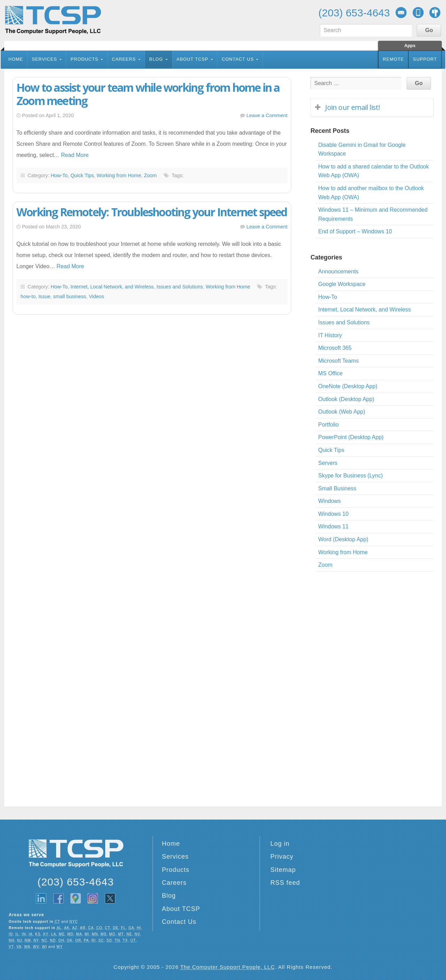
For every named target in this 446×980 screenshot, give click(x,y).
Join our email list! (352, 107)
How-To (59, 175)
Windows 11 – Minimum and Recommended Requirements (373, 214)
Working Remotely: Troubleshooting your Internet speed (152, 212)
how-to (28, 296)
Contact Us (238, 59)
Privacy (282, 857)
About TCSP (193, 59)
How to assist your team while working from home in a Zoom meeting (148, 94)
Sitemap (283, 870)
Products (84, 59)
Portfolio (328, 425)
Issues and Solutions (180, 287)
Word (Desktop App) (343, 539)
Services (44, 59)
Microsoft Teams (338, 361)
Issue (44, 296)
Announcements (338, 272)
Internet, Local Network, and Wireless (112, 287)
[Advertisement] (149, 399)
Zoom (150, 175)
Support (425, 59)
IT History (330, 335)
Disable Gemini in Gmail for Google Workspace (362, 149)
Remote (394, 59)
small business (70, 296)
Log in (280, 844)
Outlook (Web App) (342, 412)
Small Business (337, 488)
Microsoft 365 (335, 348)
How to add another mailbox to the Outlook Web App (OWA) (371, 193)
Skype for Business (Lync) (350, 476)
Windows (329, 501)
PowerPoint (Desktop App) (351, 437)
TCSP (53, 20)
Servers (328, 463)
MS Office (330, 373)
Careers (124, 59)
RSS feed (285, 883)
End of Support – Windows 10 (355, 231)
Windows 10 (333, 514)
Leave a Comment (267, 115)
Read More (75, 155)
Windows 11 (333, 526)
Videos (97, 296)
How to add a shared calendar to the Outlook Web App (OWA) (374, 171)
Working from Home (119, 175)
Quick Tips (82, 175)
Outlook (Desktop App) (346, 399)
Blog (156, 59)
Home (16, 59)
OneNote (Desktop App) (348, 386)
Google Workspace (342, 284)
